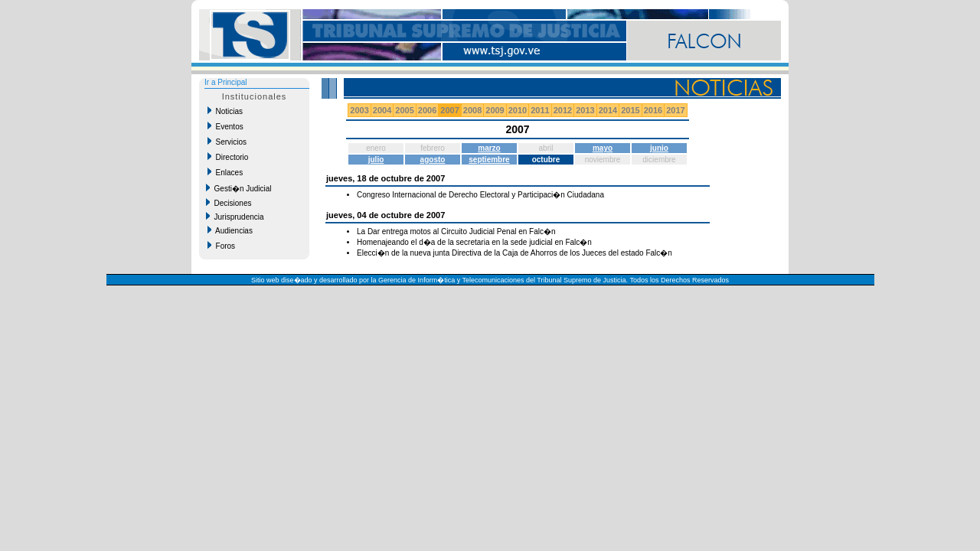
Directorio (228, 157)
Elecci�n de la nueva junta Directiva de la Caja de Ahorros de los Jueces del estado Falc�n (514, 253)
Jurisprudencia (235, 217)
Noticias (225, 111)
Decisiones (229, 203)
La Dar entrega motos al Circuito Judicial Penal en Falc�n (456, 231)
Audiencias (230, 230)
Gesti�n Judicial (239, 188)
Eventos (225, 126)
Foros (221, 246)
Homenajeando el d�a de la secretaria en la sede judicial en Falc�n (474, 242)
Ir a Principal (226, 82)
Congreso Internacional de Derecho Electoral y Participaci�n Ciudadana (480, 195)
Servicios (227, 142)
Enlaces (225, 172)
